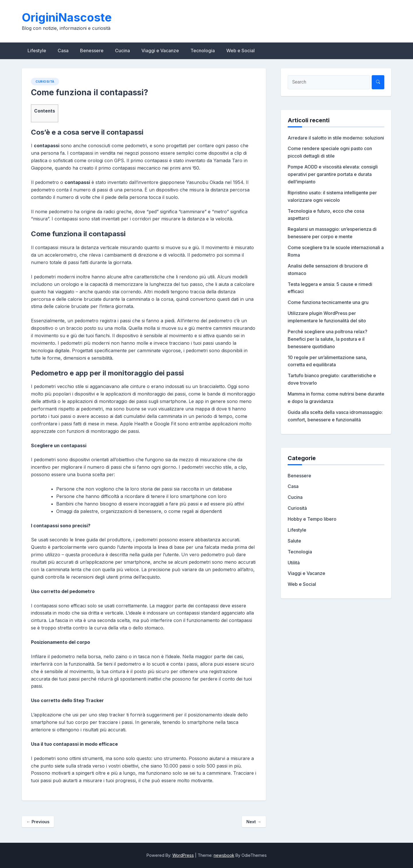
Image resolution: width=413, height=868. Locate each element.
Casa (63, 51)
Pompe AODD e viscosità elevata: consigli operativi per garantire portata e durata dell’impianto (333, 174)
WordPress (183, 855)
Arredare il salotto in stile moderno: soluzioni (336, 138)
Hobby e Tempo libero (312, 519)
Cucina (122, 51)
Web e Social (240, 51)
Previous (38, 822)
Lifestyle (37, 51)
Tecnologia (203, 51)
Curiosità (45, 82)
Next (254, 822)
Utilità (294, 563)
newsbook (224, 855)
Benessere (92, 51)
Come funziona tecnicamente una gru (328, 302)
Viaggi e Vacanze (160, 51)
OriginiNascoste (67, 17)
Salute (294, 541)
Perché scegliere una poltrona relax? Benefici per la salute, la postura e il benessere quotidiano (328, 339)
